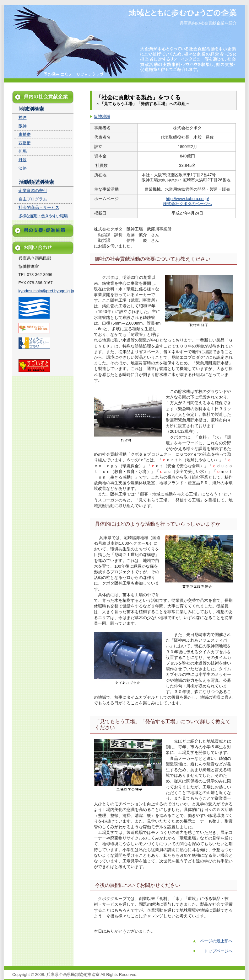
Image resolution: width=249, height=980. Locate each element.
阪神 (23, 126)
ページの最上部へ (216, 941)
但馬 (23, 151)
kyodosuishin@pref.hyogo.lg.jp (46, 291)
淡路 (23, 168)
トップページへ (218, 951)
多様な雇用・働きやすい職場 (43, 216)
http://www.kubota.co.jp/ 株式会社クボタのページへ (187, 201)
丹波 (23, 160)
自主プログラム (33, 199)
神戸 (23, 117)
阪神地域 (102, 117)
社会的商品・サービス (39, 207)
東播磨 (25, 134)
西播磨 (25, 143)
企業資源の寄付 (33, 191)
